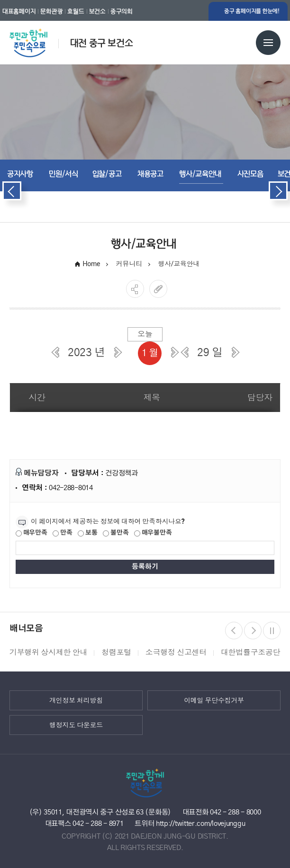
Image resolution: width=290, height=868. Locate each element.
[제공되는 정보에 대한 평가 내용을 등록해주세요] (145, 548)
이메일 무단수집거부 (214, 700)
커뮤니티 (129, 264)
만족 (62, 533)
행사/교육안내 (179, 264)
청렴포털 (116, 652)
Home (92, 264)
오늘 (145, 334)
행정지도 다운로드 (76, 725)
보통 (87, 533)
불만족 (116, 533)
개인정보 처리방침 (76, 700)
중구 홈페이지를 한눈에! (252, 11)
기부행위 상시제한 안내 (48, 652)
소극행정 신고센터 (176, 652)
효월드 (76, 11)
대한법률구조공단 (250, 652)
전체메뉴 (268, 43)
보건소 (97, 11)
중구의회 (122, 11)
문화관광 (51, 11)
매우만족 (32, 533)
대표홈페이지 (19, 11)
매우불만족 (153, 533)
